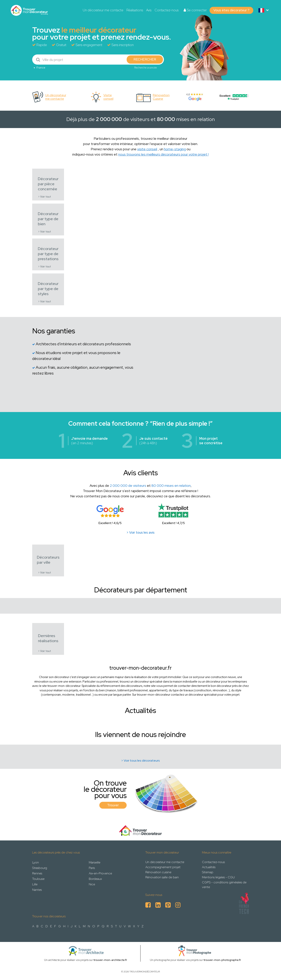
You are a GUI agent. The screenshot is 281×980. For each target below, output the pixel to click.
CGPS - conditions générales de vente (224, 885)
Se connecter (195, 10)
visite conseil (147, 149)
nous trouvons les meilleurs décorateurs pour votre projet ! (163, 154)
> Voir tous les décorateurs (140, 761)
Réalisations (135, 10)
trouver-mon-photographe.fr (222, 960)
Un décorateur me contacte (103, 10)
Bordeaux (95, 879)
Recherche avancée (146, 68)
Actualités (209, 867)
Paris (92, 868)
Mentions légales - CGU (218, 877)
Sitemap (208, 872)
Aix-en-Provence (100, 873)
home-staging (175, 149)
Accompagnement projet (163, 867)
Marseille (95, 862)
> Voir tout (44, 197)
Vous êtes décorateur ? (231, 10)
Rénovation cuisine (158, 872)
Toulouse (38, 879)
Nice (92, 884)
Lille (35, 884)
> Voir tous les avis (140, 532)
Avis (149, 10)
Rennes (37, 873)
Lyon (36, 862)
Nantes (37, 890)
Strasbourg (40, 868)
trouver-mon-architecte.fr (110, 960)
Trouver (113, 805)
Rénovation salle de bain (162, 877)
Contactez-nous (167, 10)
